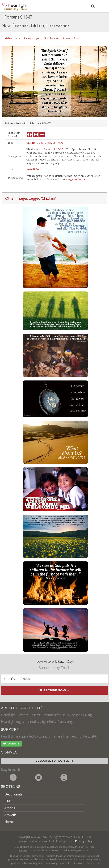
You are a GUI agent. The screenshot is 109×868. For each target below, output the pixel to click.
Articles (10, 808)
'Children (48, 198)
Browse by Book (71, 38)
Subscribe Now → (55, 690)
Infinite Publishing (59, 722)
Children (32, 143)
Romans (37, 123)
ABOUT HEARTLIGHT (22, 708)
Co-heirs (58, 143)
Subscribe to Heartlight (55, 761)
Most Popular (51, 38)
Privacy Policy (84, 841)
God (41, 143)
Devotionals (13, 794)
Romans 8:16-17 (53, 149)
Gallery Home (12, 38)
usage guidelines (76, 179)
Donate (11, 744)
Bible (8, 801)
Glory (48, 143)
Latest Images (32, 38)
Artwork (10, 815)
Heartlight (33, 170)
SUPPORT (10, 729)
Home (9, 822)
